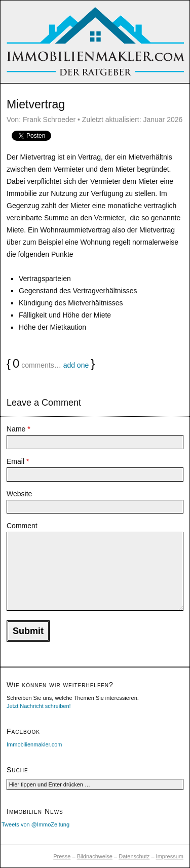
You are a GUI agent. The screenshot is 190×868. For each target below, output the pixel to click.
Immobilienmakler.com (34, 744)
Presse (62, 856)
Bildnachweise (95, 856)
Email (18, 461)
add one (76, 365)
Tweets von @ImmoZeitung (35, 824)
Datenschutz (134, 856)
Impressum (170, 856)
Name (18, 429)
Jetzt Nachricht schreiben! (39, 706)
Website (19, 494)
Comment (22, 526)
